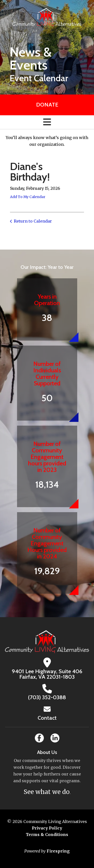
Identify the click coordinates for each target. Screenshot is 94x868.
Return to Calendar (33, 221)
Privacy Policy (47, 828)
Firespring (58, 851)
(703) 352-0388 (47, 697)
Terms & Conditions (47, 834)
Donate (47, 105)
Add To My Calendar (28, 197)
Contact (47, 718)
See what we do (47, 792)
